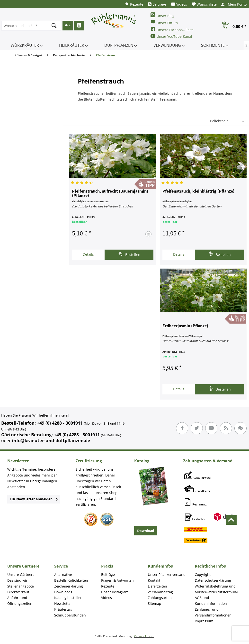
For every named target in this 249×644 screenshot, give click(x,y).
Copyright (203, 574)
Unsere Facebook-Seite (172, 29)
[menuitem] (134, 4)
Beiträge (157, 4)
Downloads (63, 592)
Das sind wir (17, 580)
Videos (179, 4)
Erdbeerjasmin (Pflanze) (185, 326)
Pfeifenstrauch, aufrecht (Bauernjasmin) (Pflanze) (110, 194)
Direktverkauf (18, 592)
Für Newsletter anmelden (34, 499)
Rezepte (134, 4)
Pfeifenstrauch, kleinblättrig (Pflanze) (198, 191)
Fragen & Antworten (117, 580)
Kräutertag (63, 609)
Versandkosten (144, 636)
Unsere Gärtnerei (21, 574)
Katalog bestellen (68, 598)
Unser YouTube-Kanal (171, 36)
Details (88, 254)
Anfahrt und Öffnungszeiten (20, 601)
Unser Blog (162, 15)
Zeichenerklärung (69, 586)
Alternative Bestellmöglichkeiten (71, 577)
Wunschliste (204, 4)
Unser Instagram (115, 592)
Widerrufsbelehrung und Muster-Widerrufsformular (217, 589)
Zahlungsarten (160, 598)
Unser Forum (164, 22)
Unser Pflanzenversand (167, 574)
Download (146, 531)
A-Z (68, 25)
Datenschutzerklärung (213, 580)
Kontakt (154, 580)
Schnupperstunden (70, 615)
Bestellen (129, 254)
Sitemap (155, 603)
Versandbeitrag (160, 592)
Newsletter (63, 603)
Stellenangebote (21, 586)
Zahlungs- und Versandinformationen (213, 612)
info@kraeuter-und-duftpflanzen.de (51, 440)
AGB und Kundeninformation (211, 601)
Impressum (204, 621)
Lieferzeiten (157, 586)
